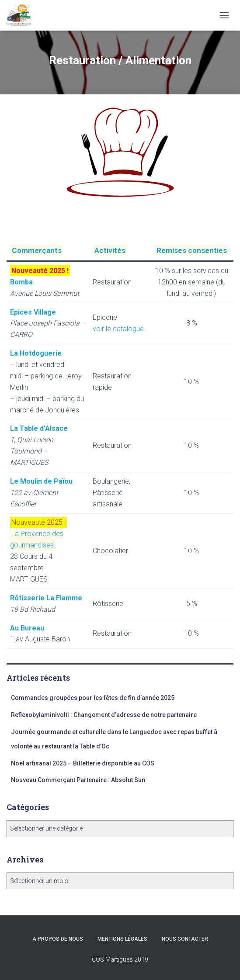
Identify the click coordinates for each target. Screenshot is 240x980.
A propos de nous (58, 939)
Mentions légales (122, 939)
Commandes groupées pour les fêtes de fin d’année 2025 (93, 698)
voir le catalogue (118, 329)
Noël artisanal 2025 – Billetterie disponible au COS (83, 763)
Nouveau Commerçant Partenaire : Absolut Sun (78, 780)
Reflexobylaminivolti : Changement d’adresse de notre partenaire (104, 715)
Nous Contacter (185, 939)
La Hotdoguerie (36, 353)
